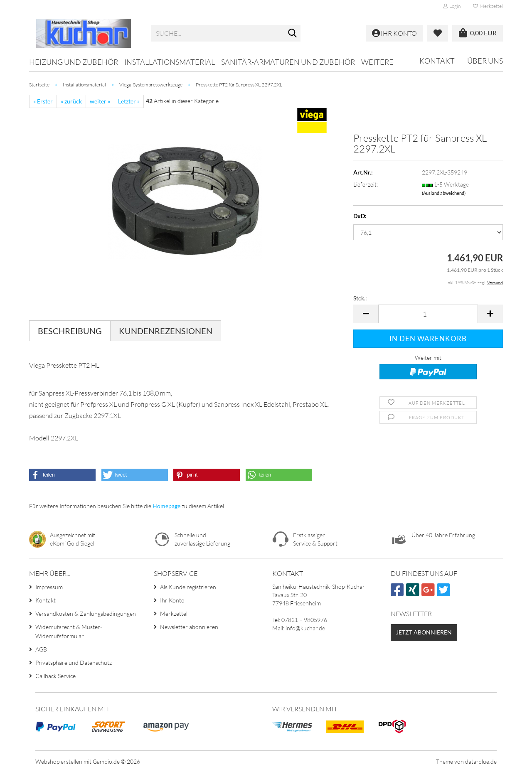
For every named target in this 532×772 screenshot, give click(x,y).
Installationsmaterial (170, 62)
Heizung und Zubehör (74, 62)
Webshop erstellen (59, 761)
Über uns (485, 61)
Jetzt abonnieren (424, 632)
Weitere (377, 62)
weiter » (100, 101)
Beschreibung (70, 331)
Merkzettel (488, 6)
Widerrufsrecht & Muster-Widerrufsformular (69, 631)
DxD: (360, 216)
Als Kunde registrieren (188, 587)
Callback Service (55, 676)
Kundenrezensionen (166, 331)
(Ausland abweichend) (444, 193)
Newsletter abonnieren (189, 627)
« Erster (43, 101)
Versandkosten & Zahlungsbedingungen (86, 613)
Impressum (49, 587)
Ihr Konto (172, 600)
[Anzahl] (428, 314)
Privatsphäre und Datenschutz (74, 663)
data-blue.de (481, 761)
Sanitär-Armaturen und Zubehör (288, 62)
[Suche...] (293, 34)
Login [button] (452, 6)
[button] (366, 314)
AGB (41, 649)
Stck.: (360, 298)
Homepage (166, 506)
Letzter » (129, 101)
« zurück (71, 101)
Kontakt (437, 61)
